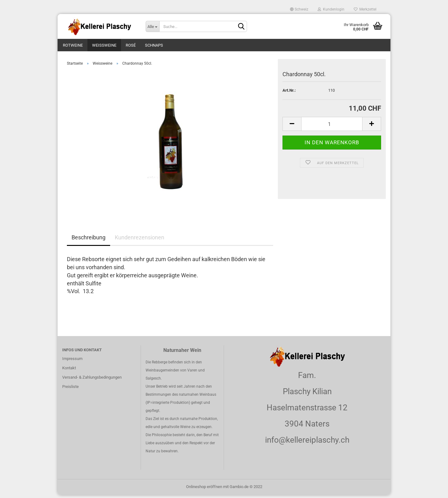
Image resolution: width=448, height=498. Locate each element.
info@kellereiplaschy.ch (307, 443)
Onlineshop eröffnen (204, 490)
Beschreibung (89, 241)
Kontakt (69, 371)
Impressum (72, 362)
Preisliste (70, 390)
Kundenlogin (331, 9)
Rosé (131, 45)
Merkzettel (365, 9)
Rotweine (73, 45)
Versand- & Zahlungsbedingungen (92, 380)
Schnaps (154, 45)
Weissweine (104, 45)
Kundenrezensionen (140, 241)
